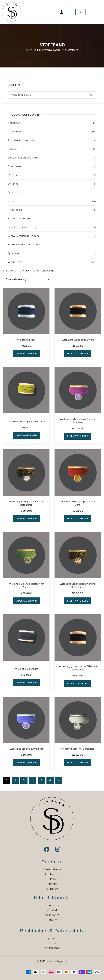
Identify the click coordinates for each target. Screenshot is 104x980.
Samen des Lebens (19, 218)
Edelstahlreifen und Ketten (24, 158)
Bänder (12, 149)
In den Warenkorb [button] (26, 354)
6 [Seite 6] (50, 780)
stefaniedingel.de (57, 961)
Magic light (14, 175)
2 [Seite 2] (15, 780)
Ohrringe (13, 184)
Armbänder (15, 132)
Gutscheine (15, 166)
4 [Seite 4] (33, 780)
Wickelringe (15, 262)
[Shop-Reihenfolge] (27, 279)
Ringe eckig (15, 210)
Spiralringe (14, 253)
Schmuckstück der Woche (24, 236)
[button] (70, 12)
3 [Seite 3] (24, 780)
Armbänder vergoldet (21, 140)
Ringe (11, 201)
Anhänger (14, 123)
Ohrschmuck (16, 192)
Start (28, 50)
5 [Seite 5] (41, 780)
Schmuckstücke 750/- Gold (24, 245)
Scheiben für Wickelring (22, 227)
